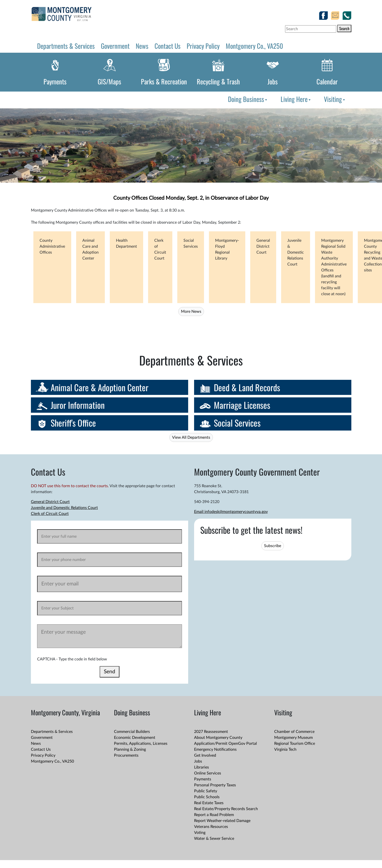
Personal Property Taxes (215, 785)
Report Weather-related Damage (222, 821)
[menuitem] (247, 99)
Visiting (335, 99)
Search (344, 28)
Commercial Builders (132, 732)
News (142, 46)
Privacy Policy (203, 46)
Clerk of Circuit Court (50, 514)
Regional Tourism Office (295, 744)
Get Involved (205, 755)
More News (191, 312)
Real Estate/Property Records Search (226, 809)
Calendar (327, 81)
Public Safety (206, 791)
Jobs (273, 81)
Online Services (208, 773)
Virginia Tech (285, 749)
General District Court (50, 502)
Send (110, 672)
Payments (55, 81)
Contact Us (168, 46)
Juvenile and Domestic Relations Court (64, 508)
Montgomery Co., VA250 (254, 46)
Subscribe (273, 546)
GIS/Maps (109, 81)
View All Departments (191, 437)
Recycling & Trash (218, 81)
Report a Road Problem (214, 815)
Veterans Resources (211, 827)
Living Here (296, 99)
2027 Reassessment (211, 732)
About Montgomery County (218, 738)
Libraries (202, 767)
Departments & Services (66, 46)
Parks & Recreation (164, 81)
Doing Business (248, 99)
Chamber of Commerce (294, 732)
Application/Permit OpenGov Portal (225, 744)
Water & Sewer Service (214, 839)
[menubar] (286, 99)
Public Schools (207, 797)
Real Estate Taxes (209, 803)
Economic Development (135, 738)
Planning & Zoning (130, 749)
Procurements (126, 755)
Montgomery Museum (293, 738)
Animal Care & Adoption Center (100, 387)
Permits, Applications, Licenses (141, 744)
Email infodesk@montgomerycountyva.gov (231, 512)
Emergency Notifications (215, 749)
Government (115, 46)
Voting (200, 833)
